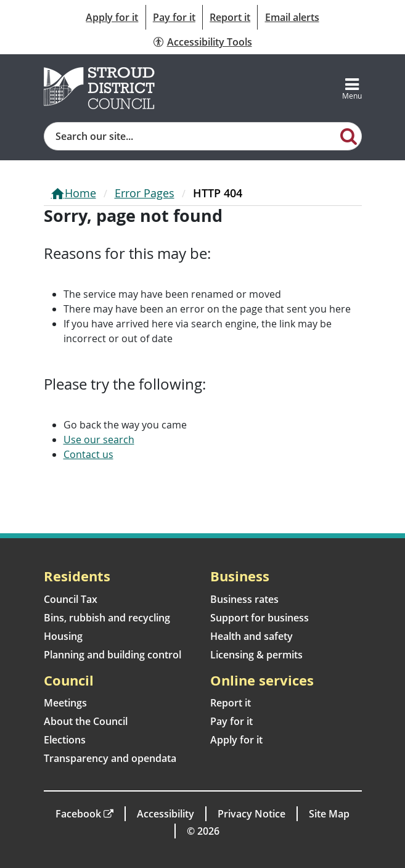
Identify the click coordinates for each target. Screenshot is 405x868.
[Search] (349, 136)
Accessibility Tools (210, 42)
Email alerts (292, 17)
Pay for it (174, 17)
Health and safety (252, 636)
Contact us (88, 454)
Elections (65, 740)
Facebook (78, 814)
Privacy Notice (252, 814)
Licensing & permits (256, 655)
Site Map (329, 814)
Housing (63, 636)
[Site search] (190, 136)
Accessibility (166, 814)
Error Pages (145, 193)
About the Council (86, 721)
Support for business (260, 618)
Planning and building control (112, 655)
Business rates (244, 599)
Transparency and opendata (110, 758)
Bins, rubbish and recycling (107, 618)
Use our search (99, 440)
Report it (230, 17)
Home (80, 193)
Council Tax (71, 599)
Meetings (65, 703)
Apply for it (112, 17)
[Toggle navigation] (352, 88)
